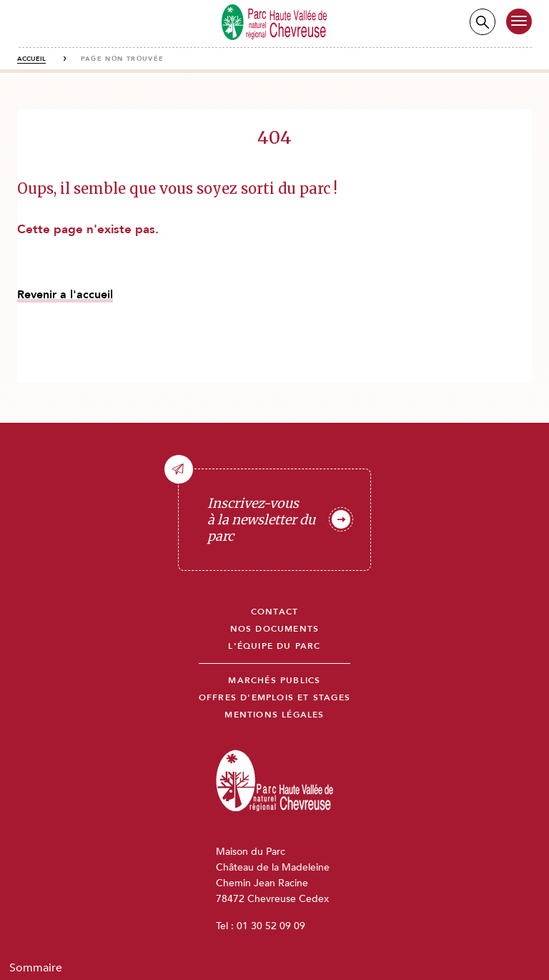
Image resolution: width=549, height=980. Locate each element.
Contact (274, 612)
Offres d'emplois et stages (274, 698)
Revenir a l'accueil (65, 295)
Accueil (31, 59)
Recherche (483, 22)
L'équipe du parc (274, 646)
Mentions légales (274, 715)
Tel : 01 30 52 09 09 (261, 926)
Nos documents (275, 629)
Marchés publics (274, 681)
